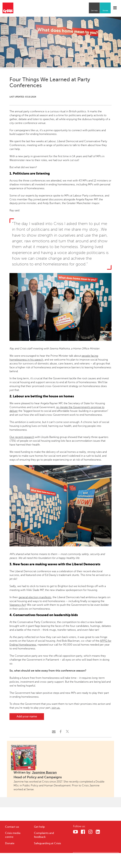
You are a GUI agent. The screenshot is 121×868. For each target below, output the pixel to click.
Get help (94, 11)
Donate (105, 11)
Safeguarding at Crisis (47, 843)
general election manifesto (35, 597)
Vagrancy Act (18, 605)
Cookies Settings (96, 856)
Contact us (12, 827)
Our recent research (22, 437)
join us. (56, 708)
